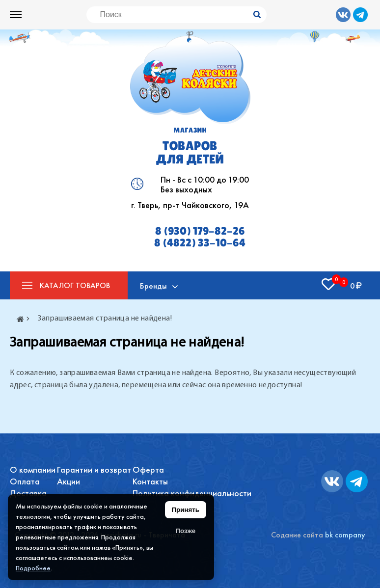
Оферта (148, 469)
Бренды (153, 286)
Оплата (25, 481)
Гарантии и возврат (94, 469)
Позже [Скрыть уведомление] (185, 531)
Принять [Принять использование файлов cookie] (186, 510)
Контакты (150, 481)
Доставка (28, 493)
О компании (33, 469)
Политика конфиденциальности (192, 493)
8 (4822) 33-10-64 (200, 243)
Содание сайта (297, 535)
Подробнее (33, 568)
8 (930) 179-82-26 (200, 231)
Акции (68, 481)
